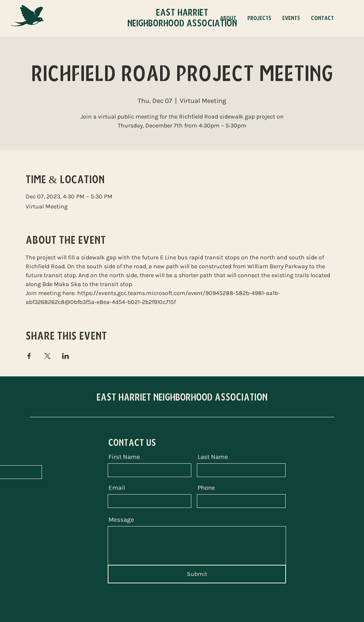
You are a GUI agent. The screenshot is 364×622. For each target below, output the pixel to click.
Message (121, 520)
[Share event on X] (47, 356)
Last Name (213, 457)
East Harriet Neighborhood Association (182, 18)
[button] (259, 18)
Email (117, 488)
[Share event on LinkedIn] (66, 356)
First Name (124, 457)
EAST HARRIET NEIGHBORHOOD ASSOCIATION (182, 397)
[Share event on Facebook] (29, 356)
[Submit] (197, 574)
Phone (206, 488)
